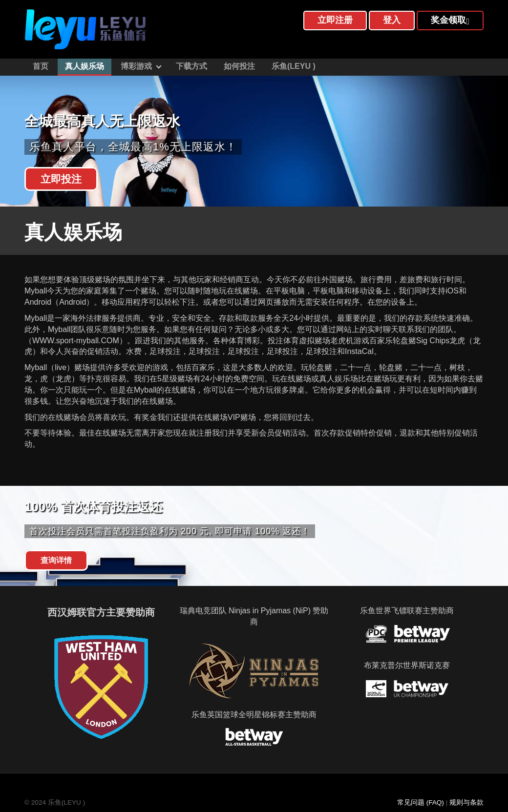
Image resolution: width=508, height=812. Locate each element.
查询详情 (56, 560)
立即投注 (61, 179)
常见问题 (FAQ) (421, 802)
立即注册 (335, 20)
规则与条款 (466, 802)
